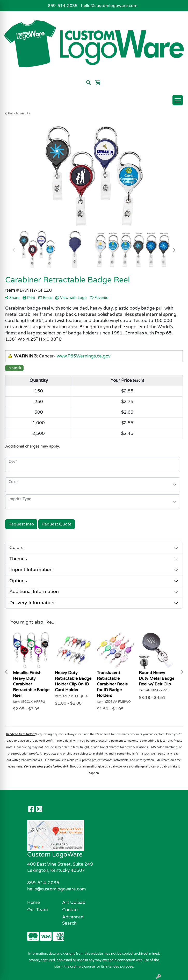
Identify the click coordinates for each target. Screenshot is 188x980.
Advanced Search (73, 920)
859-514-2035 (63, 6)
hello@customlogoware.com (109, 6)
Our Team (38, 910)
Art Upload (74, 902)
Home (34, 902)
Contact (71, 910)
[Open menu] (178, 100)
